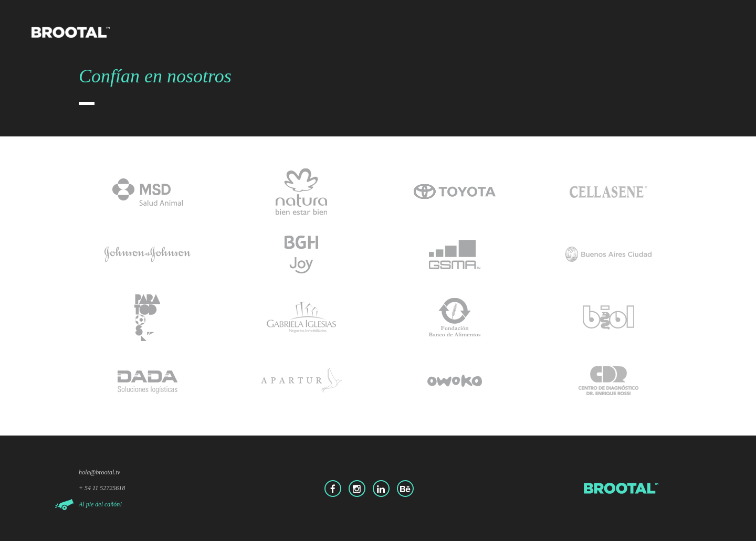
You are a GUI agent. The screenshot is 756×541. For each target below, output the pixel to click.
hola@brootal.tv (99, 472)
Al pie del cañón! (100, 504)
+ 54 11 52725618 (102, 488)
